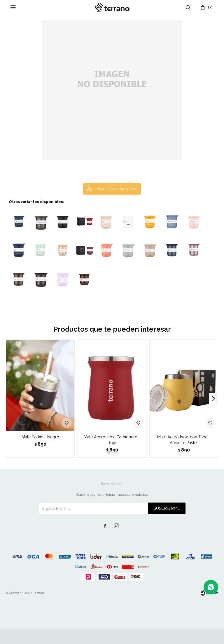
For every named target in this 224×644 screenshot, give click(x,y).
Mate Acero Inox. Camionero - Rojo (112, 440)
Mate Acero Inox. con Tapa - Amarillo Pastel (184, 440)
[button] (213, 399)
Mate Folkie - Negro (40, 437)
